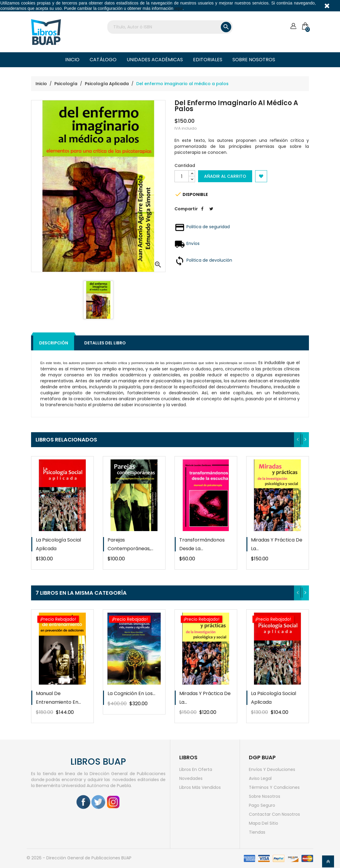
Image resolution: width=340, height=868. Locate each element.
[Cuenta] (293, 26)
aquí (179, 8)
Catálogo (103, 60)
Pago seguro (262, 805)
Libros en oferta (196, 769)
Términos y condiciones (274, 787)
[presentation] (298, 440)
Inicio (72, 60)
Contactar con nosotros (274, 814)
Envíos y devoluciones (272, 769)
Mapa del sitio (264, 823)
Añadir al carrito (225, 176)
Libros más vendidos (200, 787)
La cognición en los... (131, 693)
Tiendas (257, 832)
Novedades (191, 778)
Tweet (211, 213)
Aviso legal (260, 778)
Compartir (202, 213)
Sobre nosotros (254, 60)
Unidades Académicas (155, 60)
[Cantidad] (182, 176)
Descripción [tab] (54, 343)
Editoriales (208, 60)
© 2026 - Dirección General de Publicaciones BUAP (79, 858)
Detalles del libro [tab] (105, 343)
